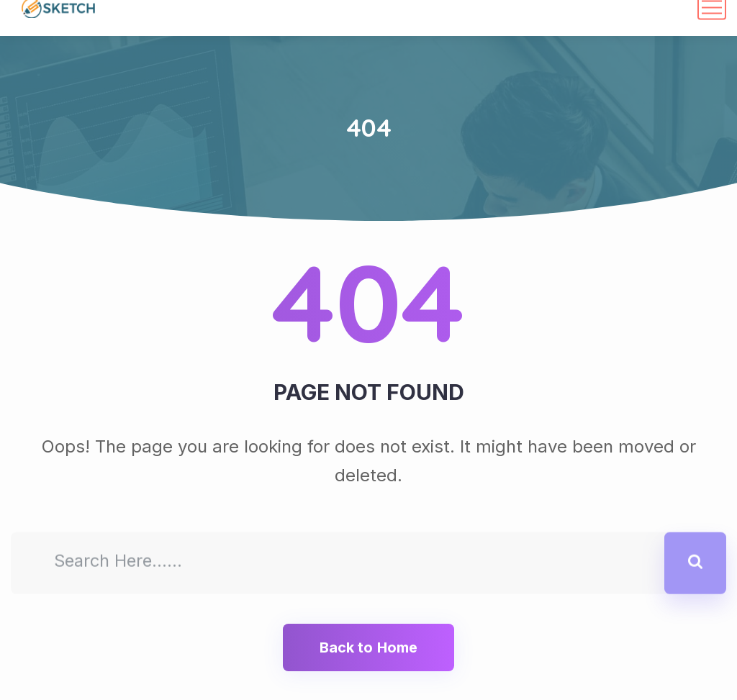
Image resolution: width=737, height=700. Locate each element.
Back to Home (368, 647)
